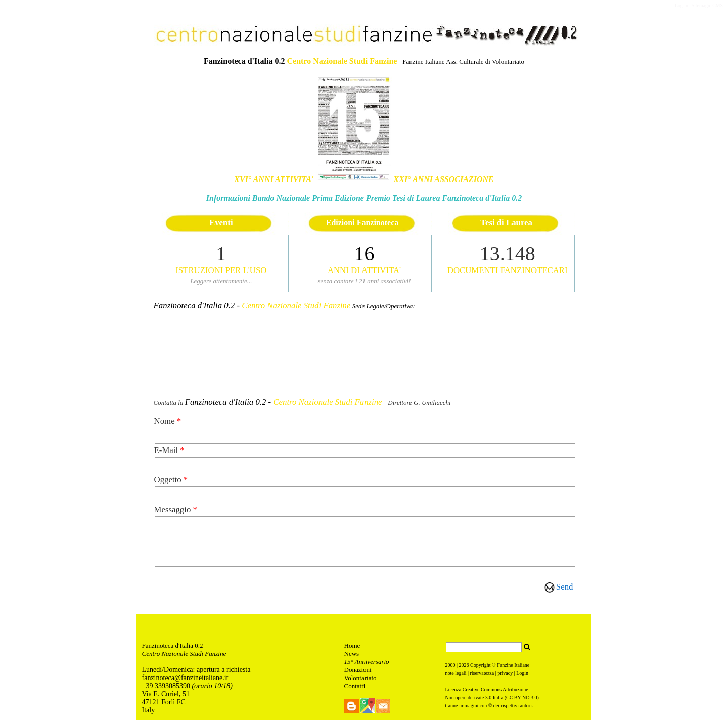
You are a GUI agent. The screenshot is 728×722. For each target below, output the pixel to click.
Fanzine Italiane (513, 667)
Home (352, 647)
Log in (681, 5)
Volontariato (360, 679)
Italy (149, 712)
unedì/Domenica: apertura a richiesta (198, 671)
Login (522, 675)
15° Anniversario (367, 663)
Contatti (355, 687)
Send (565, 587)
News (352, 655)
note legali (456, 675)
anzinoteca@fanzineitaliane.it (186, 679)
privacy (505, 675)
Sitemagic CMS (707, 5)
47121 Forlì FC (164, 704)
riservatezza (482, 675)
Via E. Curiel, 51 (167, 695)
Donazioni (358, 671)
